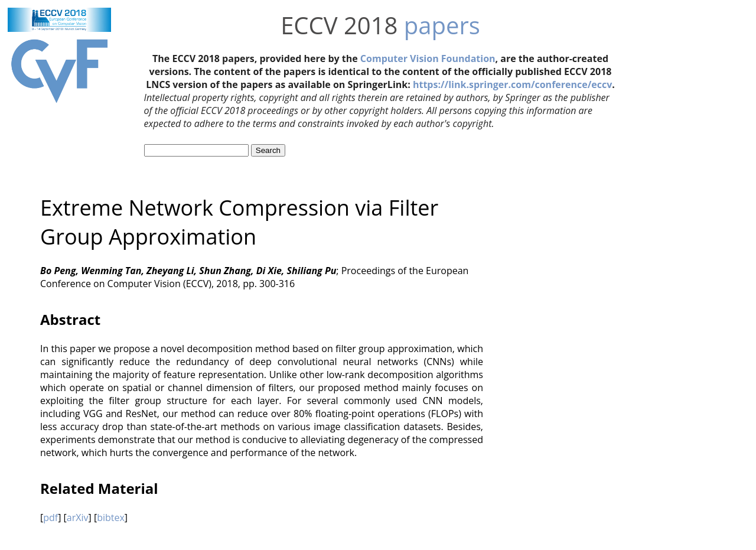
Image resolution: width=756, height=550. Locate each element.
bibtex (111, 518)
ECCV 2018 (339, 25)
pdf (50, 518)
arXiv (78, 518)
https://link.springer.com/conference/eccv (512, 84)
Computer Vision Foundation (428, 58)
